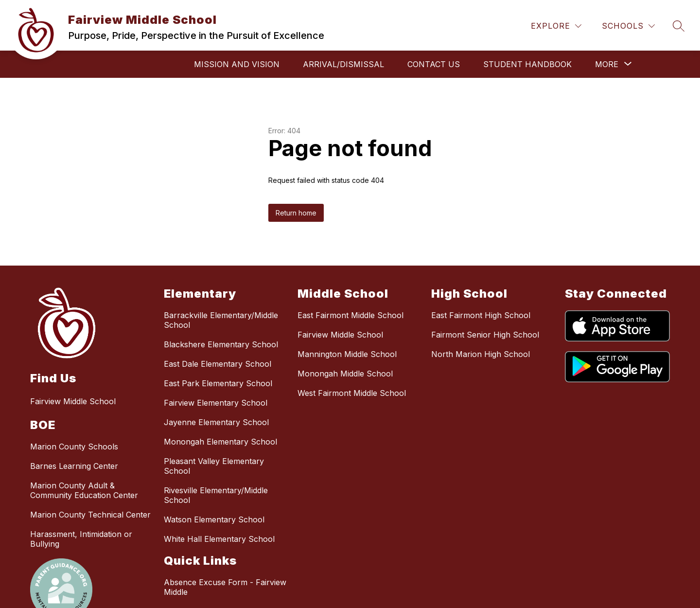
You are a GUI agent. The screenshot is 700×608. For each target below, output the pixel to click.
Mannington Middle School (347, 354)
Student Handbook (527, 64)
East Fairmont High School (481, 315)
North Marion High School (481, 354)
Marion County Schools (74, 447)
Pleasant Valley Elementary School (214, 466)
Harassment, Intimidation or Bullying (81, 539)
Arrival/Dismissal (343, 64)
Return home (296, 213)
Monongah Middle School (345, 374)
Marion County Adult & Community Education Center (84, 490)
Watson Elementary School (214, 519)
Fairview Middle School (340, 335)
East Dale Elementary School (218, 364)
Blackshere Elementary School (221, 344)
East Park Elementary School (218, 383)
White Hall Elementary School (219, 539)
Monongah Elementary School (220, 442)
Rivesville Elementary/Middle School (216, 495)
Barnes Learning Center (74, 466)
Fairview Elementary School (216, 403)
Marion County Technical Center (90, 515)
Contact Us (434, 64)
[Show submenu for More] (607, 64)
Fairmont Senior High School (485, 335)
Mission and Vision (237, 64)
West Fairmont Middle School (352, 393)
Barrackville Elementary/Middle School (221, 320)
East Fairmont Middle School (350, 315)
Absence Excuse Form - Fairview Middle (225, 587)
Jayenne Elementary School (216, 422)
